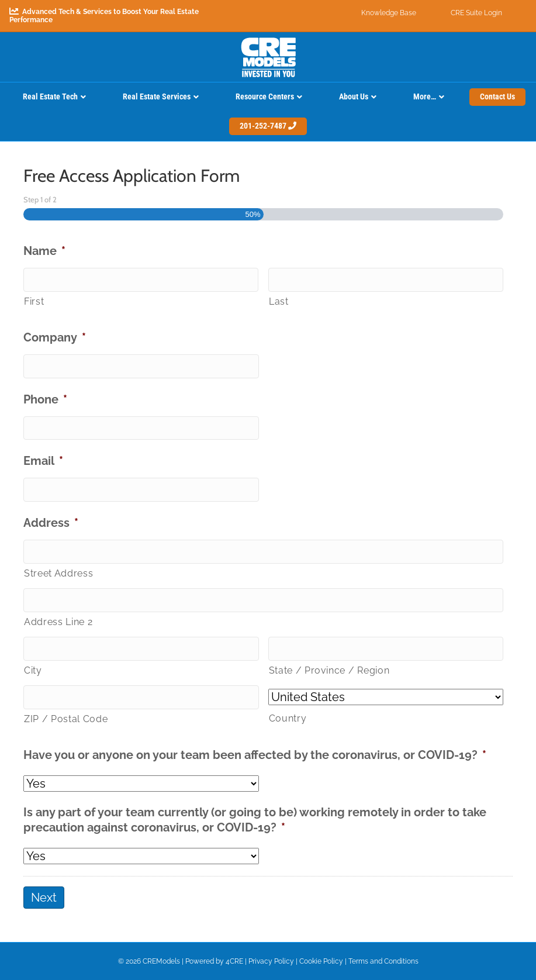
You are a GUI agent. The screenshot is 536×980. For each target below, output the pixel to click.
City (33, 670)
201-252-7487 (268, 126)
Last (279, 301)
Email (43, 461)
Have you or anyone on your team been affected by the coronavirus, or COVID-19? (255, 755)
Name (44, 251)
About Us (354, 96)
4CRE (234, 961)
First (34, 301)
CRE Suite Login (476, 13)
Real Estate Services (157, 96)
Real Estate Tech (50, 96)
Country (288, 718)
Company (55, 337)
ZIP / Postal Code (66, 719)
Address (51, 523)
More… (425, 96)
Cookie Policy (321, 961)
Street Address (58, 573)
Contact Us (497, 96)
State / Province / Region (329, 670)
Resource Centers (265, 96)
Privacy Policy (271, 961)
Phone (45, 399)
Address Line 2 (58, 622)
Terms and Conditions (383, 961)
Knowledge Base (389, 13)
